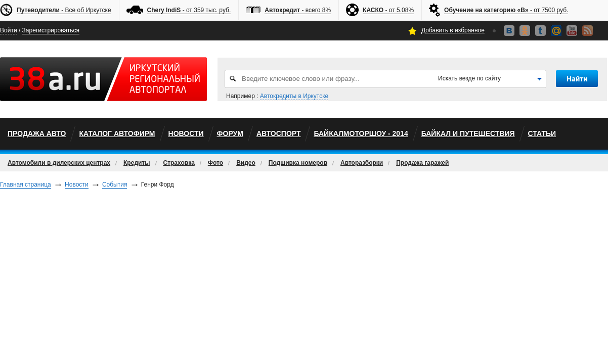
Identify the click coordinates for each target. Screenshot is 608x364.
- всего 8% (298, 10)
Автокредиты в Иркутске (294, 96)
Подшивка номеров (298, 163)
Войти (9, 30)
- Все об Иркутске (64, 10)
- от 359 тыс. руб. (189, 10)
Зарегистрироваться (51, 30)
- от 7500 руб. (506, 10)
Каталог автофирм (117, 133)
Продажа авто (37, 133)
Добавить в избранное (453, 30)
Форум (230, 133)
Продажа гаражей (422, 163)
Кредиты (137, 163)
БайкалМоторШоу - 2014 (361, 133)
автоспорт (279, 133)
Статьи (542, 133)
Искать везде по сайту (469, 78)
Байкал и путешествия (468, 133)
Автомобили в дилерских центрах (59, 163)
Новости (186, 133)
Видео (246, 163)
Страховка (179, 163)
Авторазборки (362, 163)
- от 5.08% (388, 10)
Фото (215, 163)
